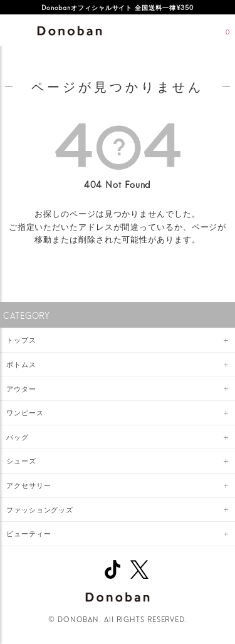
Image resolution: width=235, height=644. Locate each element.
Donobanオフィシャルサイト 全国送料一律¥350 (118, 7)
